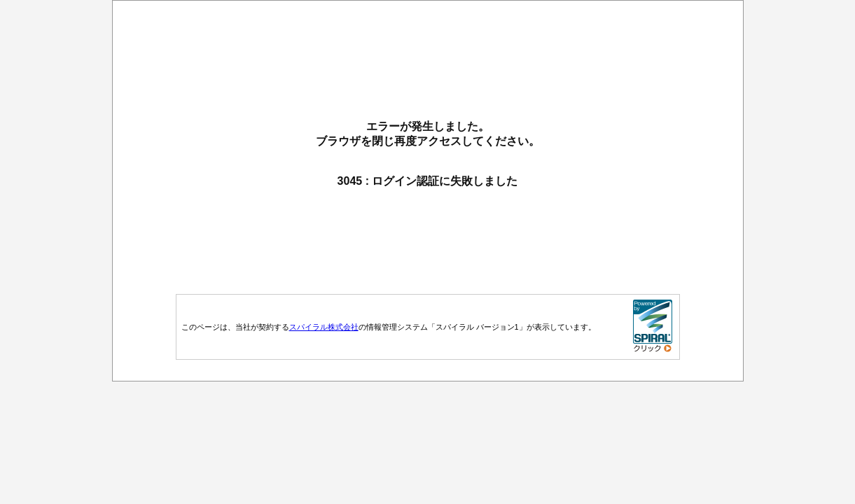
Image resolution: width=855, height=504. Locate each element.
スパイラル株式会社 (324, 327)
